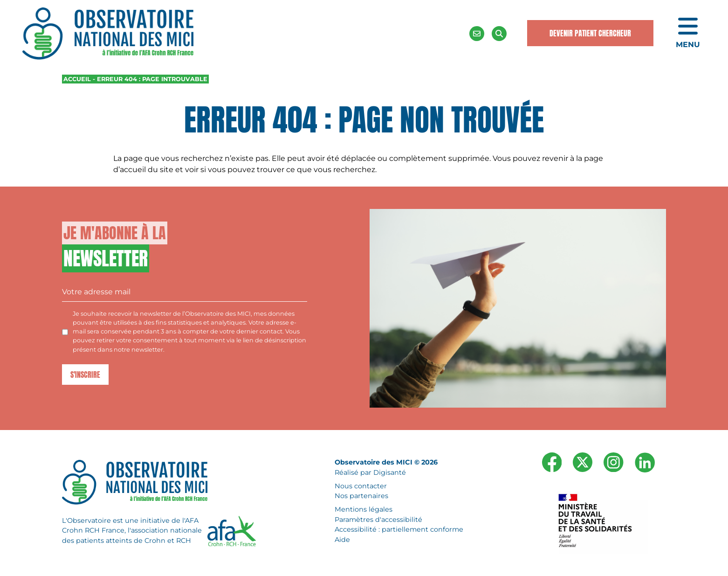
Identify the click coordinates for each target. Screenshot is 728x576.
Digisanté (390, 472)
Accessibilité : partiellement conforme (399, 529)
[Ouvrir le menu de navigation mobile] (688, 34)
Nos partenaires (361, 496)
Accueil (77, 79)
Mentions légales (364, 509)
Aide (342, 540)
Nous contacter (361, 486)
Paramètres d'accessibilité (378, 520)
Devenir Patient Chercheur (590, 33)
